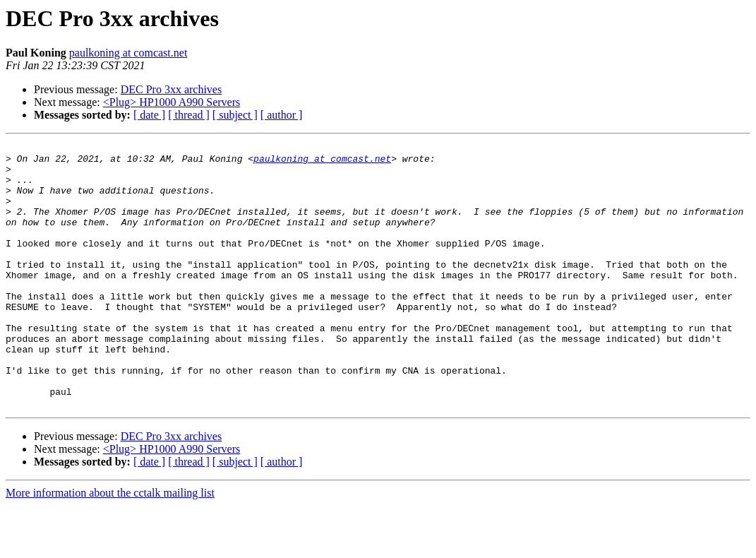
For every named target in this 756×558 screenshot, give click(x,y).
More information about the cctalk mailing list (110, 546)
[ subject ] (235, 115)
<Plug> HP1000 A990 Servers (172, 102)
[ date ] (149, 115)
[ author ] (282, 115)
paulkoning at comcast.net (128, 53)
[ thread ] (189, 115)
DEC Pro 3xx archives (172, 89)
